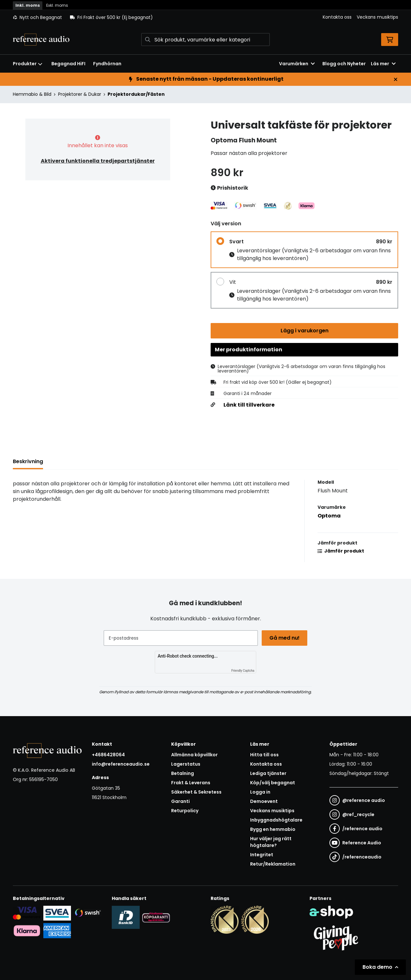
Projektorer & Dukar (80, 94)
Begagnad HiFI (68, 64)
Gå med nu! (285, 638)
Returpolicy (185, 811)
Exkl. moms (57, 5)
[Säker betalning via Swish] (87, 913)
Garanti (180, 802)
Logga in (260, 792)
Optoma (329, 517)
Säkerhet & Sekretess (196, 792)
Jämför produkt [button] (341, 553)
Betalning (183, 774)
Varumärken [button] (297, 64)
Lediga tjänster (268, 774)
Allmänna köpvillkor (194, 755)
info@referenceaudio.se (121, 764)
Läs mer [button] (383, 64)
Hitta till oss (264, 755)
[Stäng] (396, 79)
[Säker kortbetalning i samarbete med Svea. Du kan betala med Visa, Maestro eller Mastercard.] (27, 913)
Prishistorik (229, 188)
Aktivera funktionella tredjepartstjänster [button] (98, 161)
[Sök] (205, 40)
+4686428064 (108, 755)
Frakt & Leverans (191, 783)
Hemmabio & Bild (32, 94)
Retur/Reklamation (273, 864)
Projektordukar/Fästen (136, 94)
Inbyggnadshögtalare (276, 820)
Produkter (28, 64)
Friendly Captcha (243, 671)
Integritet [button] (262, 855)
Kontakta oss (337, 17)
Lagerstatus (186, 764)
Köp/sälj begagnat (273, 783)
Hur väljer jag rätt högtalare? (271, 842)
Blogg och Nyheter (344, 64)
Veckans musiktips (377, 17)
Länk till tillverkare (249, 407)
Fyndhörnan (107, 64)
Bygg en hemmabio (273, 830)
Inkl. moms (28, 5)
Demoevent (264, 802)
